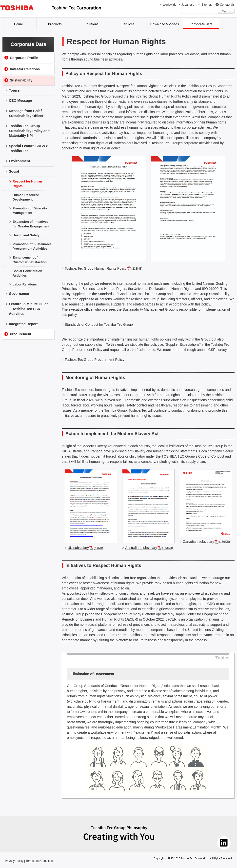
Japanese (188, 5)
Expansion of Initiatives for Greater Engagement (31, 224)
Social (14, 171)
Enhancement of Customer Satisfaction (30, 260)
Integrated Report (23, 324)
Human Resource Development (26, 197)
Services (128, 24)
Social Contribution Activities (27, 273)
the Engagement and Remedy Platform (125, 614)
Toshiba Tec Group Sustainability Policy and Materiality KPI (29, 131)
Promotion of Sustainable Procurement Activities (32, 246)
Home (19, 24)
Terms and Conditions (40, 861)
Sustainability (21, 80)
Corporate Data (201, 24)
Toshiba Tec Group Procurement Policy (95, 360)
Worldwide (170, 5)
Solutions (92, 24)
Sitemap (207, 5)
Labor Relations (25, 284)
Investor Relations (25, 69)
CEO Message (20, 101)
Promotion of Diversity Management (30, 211)
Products (55, 24)
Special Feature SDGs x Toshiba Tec (28, 148)
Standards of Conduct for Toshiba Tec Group (99, 324)
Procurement (20, 334)
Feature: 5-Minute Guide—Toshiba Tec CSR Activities (29, 309)
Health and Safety (26, 235)
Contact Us (227, 5)
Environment (20, 161)
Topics (14, 90)
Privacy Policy (14, 861)
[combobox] (199, 11)
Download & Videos (165, 24)
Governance (19, 294)
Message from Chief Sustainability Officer (26, 113)
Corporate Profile (24, 58)
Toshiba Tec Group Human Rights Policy (96, 268)
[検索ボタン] (226, 11)
